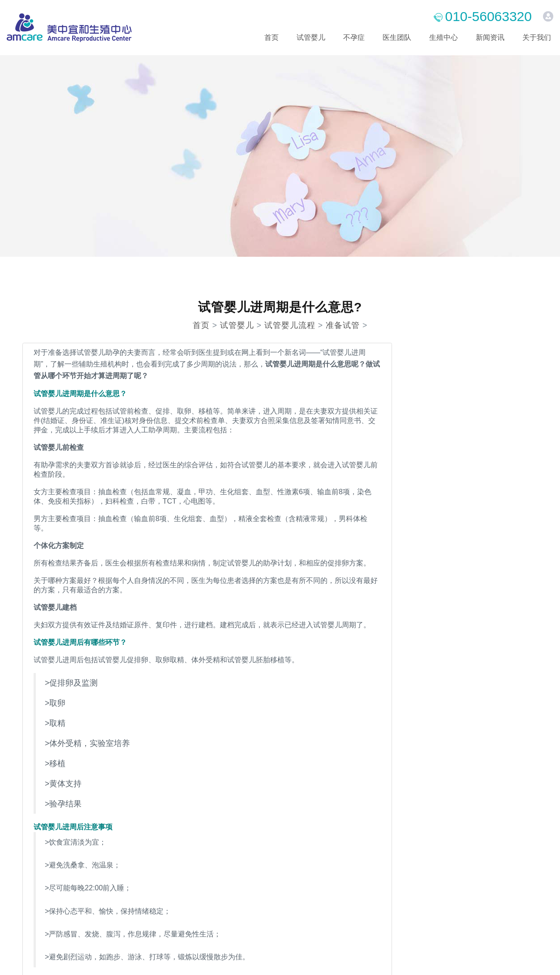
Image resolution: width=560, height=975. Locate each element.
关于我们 (537, 37)
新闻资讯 (490, 37)
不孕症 (354, 37)
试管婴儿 (311, 37)
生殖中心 (444, 37)
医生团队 (397, 37)
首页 (271, 37)
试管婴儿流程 (290, 325)
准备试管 (343, 325)
